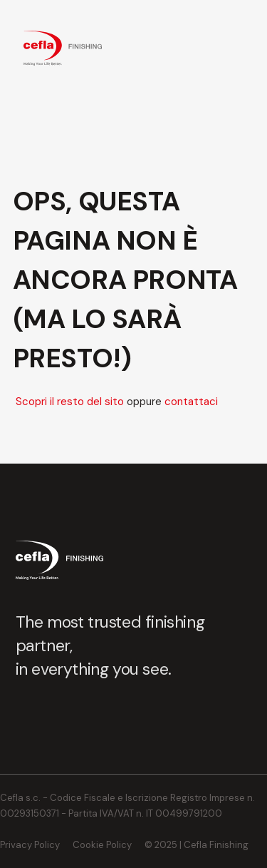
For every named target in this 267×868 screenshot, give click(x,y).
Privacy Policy (30, 845)
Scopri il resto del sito (70, 402)
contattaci (191, 402)
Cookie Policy (102, 845)
